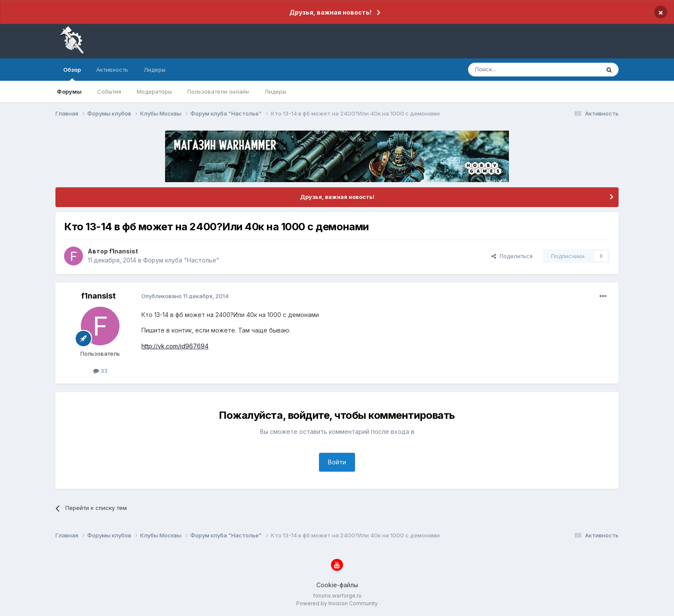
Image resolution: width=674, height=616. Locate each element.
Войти (337, 462)
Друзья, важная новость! (330, 12)
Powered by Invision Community (337, 603)
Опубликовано (185, 296)
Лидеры (275, 91)
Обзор (72, 73)
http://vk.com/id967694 (175, 346)
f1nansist (124, 251)
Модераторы (154, 91)
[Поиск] (514, 70)
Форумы (69, 91)
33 (100, 371)
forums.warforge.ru (337, 596)
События (109, 91)
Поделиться (512, 256)
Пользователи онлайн (218, 91)
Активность (112, 70)
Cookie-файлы (337, 585)
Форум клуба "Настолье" (181, 260)
